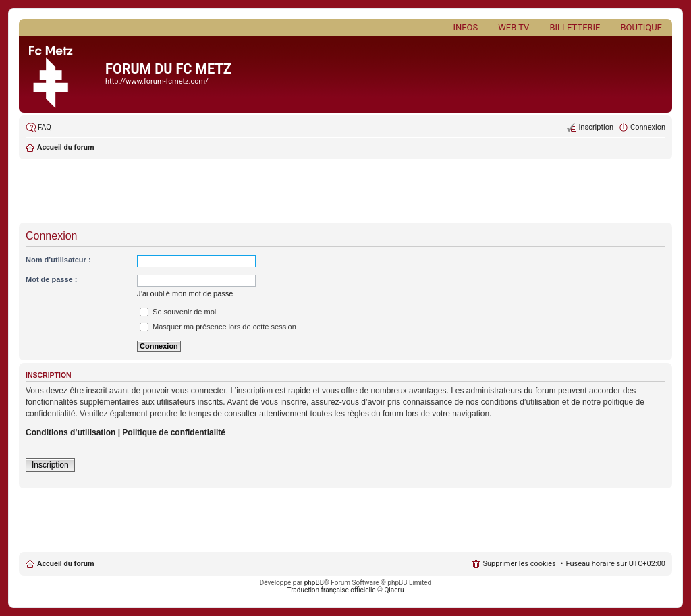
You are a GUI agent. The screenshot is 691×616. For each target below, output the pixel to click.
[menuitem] (38, 128)
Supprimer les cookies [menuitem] (519, 564)
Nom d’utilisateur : (58, 260)
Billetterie (575, 27)
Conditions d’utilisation (71, 432)
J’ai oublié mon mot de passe (185, 293)
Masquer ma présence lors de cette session (218, 327)
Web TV (514, 27)
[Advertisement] (345, 192)
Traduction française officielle (332, 590)
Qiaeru (394, 590)
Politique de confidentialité (174, 432)
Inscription (50, 465)
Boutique (641, 27)
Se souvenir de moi (178, 312)
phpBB (314, 583)
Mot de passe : (51, 279)
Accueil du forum (65, 564)
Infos (466, 27)
